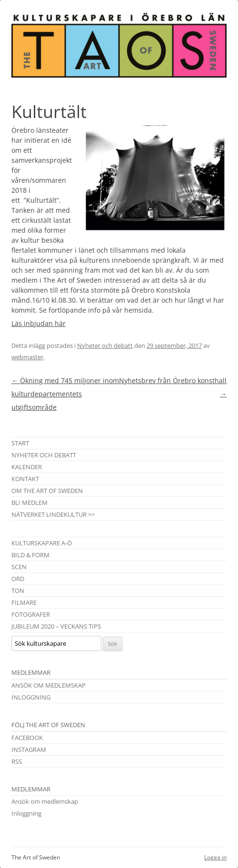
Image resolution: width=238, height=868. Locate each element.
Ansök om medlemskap (49, 685)
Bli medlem (30, 503)
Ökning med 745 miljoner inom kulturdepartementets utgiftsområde (65, 394)
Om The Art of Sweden (47, 491)
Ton (18, 591)
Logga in (215, 857)
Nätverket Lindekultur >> (53, 514)
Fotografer (31, 614)
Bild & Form (30, 555)
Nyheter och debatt (105, 345)
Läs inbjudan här (39, 323)
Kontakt (25, 479)
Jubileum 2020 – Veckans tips (56, 626)
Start (20, 443)
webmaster (27, 357)
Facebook (27, 738)
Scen (19, 567)
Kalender (27, 467)
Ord (18, 579)
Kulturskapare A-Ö (42, 543)
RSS (17, 761)
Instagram (29, 750)
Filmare (24, 602)
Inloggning (31, 697)
